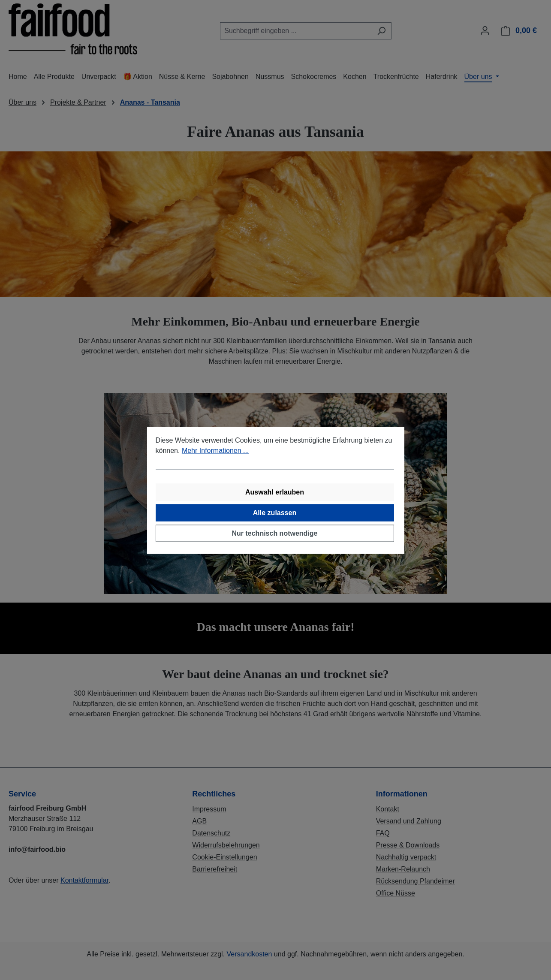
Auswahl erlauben (275, 492)
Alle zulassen (275, 512)
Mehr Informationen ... (215, 450)
